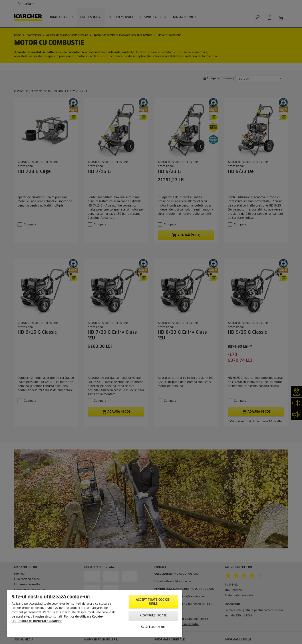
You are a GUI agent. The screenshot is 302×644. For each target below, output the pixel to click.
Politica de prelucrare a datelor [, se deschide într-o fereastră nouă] (40, 621)
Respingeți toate (153, 616)
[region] (95, 614)
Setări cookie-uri (153, 627)
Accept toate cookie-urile (153, 602)
